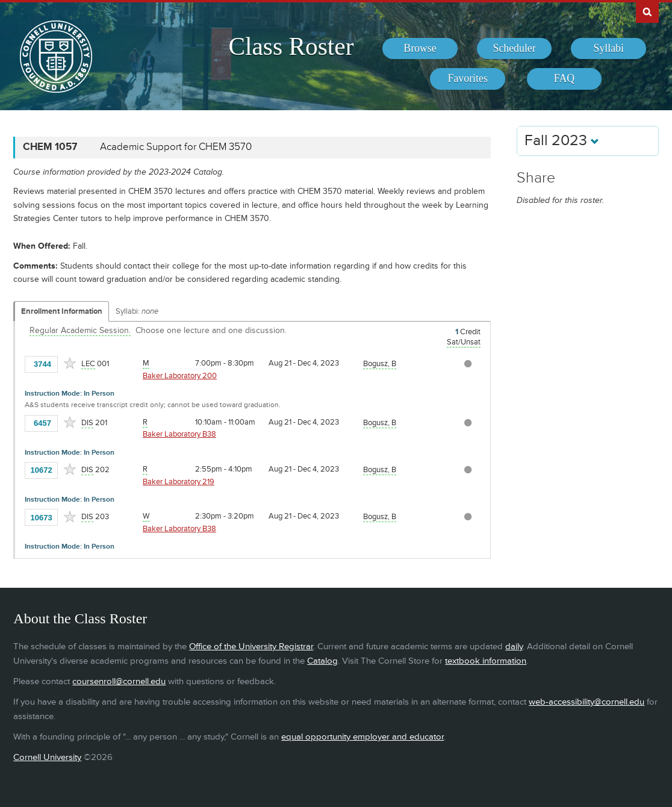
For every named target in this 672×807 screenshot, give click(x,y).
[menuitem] (420, 49)
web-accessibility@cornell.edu (586, 702)
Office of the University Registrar (251, 647)
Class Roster (291, 46)
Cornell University (47, 757)
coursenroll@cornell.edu (119, 681)
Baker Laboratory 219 (179, 482)
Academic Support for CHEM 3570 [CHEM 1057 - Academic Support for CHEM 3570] (176, 147)
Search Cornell (647, 11)
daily (514, 647)
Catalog (322, 661)
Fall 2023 (562, 141)
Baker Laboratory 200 (180, 376)
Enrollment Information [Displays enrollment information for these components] (62, 311)
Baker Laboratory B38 (179, 434)
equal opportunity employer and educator (362, 737)
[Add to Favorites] (70, 363)
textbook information (486, 661)
